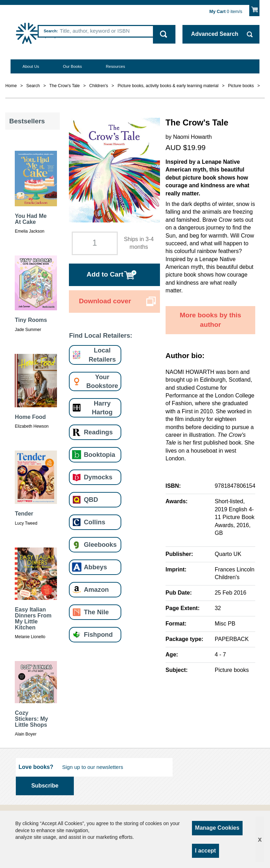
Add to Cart (105, 274)
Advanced (215, 34)
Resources (115, 66)
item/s (226, 12)
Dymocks (98, 477)
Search (50, 31)
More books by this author (210, 320)
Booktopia (99, 455)
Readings (98, 432)
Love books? (36, 767)
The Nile (96, 612)
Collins (94, 522)
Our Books (72, 66)
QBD (91, 500)
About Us (31, 66)
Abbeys (95, 567)
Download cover (105, 301)
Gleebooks (100, 545)
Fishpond (98, 634)
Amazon (96, 590)
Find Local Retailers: (101, 335)
